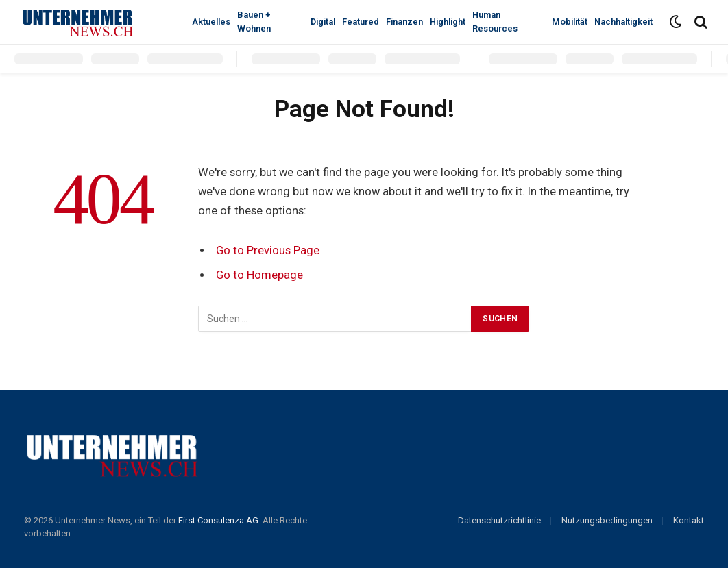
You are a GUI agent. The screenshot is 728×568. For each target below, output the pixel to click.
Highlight (448, 22)
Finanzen (404, 22)
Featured (361, 22)
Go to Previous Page (268, 250)
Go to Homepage (259, 275)
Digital (323, 22)
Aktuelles (211, 22)
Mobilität (570, 22)
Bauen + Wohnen (254, 22)
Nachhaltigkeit (623, 22)
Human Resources (495, 22)
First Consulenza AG (218, 520)
